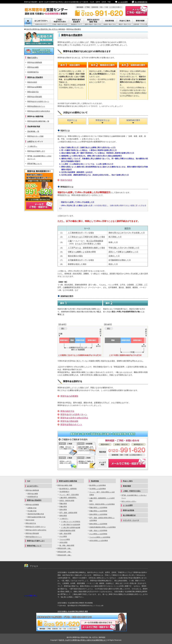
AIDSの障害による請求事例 (99, 541)
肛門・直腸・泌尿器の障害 (68, 513)
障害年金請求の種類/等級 (93, 22)
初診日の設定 (66, 180)
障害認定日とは (103, 120)
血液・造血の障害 (65, 534)
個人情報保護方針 (141, 2)
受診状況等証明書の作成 (36, 514)
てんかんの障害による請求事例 (100, 537)
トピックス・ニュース (131, 520)
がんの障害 (63, 536)
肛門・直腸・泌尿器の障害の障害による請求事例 (102, 519)
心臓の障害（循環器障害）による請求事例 (102, 499)
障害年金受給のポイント (71, 425)
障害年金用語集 (129, 510)
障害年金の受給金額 (69, 421)
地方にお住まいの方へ (129, 501)
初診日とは (72, 120)
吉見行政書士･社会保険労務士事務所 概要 (73, 611)
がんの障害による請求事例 (98, 534)
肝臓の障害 (63, 507)
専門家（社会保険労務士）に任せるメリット (39, 157)
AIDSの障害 (63, 542)
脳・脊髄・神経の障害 (67, 545)
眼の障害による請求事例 (98, 485)
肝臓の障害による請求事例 (98, 511)
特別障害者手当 (33, 72)
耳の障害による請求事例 (98, 489)
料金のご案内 (125, 22)
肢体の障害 (63, 510)
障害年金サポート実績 (35, 136)
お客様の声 (39, 39)
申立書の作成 (32, 511)
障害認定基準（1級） (65, 548)
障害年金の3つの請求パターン (74, 414)
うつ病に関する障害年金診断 (71, 528)
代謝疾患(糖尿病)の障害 (67, 531)
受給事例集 (110, 22)
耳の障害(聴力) (64, 492)
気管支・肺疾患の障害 (67, 501)
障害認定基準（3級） (65, 555)
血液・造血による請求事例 (98, 531)
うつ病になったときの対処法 (71, 522)
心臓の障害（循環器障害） (68, 498)
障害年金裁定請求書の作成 (36, 517)
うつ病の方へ (32, 146)
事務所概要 (140, 22)
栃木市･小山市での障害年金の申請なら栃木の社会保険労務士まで (83, 640)
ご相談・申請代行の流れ (132, 491)
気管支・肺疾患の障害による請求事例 (102, 504)
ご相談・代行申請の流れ (60, 22)
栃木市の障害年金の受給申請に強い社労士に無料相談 (46, 29)
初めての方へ (33, 58)
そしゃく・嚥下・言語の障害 (69, 495)
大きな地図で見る (31, 596)
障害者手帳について (35, 164)
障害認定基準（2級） (65, 552)
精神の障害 (63, 516)
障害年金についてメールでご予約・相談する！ (122, 463)
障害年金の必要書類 (69, 396)
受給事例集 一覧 (33, 131)
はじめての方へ (33, 486)
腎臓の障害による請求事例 (98, 508)
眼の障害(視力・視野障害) (68, 489)
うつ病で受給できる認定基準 (71, 525)
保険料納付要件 (133, 120)
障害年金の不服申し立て (36, 151)
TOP (28, 22)
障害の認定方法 (67, 411)
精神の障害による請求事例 (98, 524)
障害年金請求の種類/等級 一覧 (38, 121)
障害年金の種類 (33, 67)
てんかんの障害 (65, 539)
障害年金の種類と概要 (65, 485)
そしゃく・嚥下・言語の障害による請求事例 (102, 493)
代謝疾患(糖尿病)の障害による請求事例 (102, 527)
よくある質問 (123, 2)
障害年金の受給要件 (74, 29)
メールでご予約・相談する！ (39, 190)
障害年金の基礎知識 (35, 62)
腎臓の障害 (63, 504)
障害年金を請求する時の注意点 (74, 418)
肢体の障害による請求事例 (98, 514)
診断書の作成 (32, 508)
